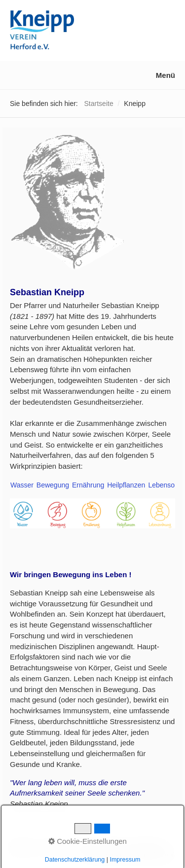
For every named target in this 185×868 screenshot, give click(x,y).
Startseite (99, 104)
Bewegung (52, 485)
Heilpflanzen (125, 485)
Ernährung (87, 485)
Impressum (125, 860)
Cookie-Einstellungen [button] (88, 841)
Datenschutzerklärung (75, 860)
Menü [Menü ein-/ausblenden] (166, 75)
